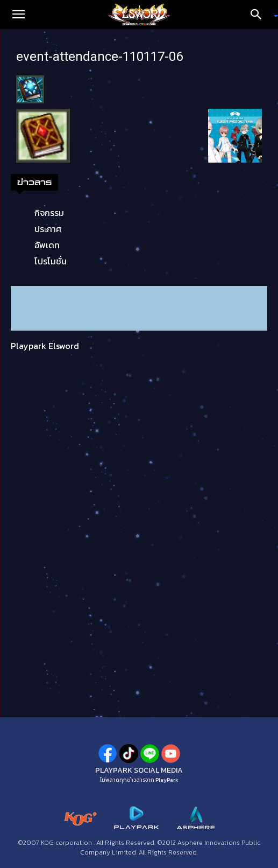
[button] (18, 15)
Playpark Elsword (45, 346)
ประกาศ (48, 229)
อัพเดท (47, 245)
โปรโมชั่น (51, 261)
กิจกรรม (49, 213)
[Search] (260, 15)
